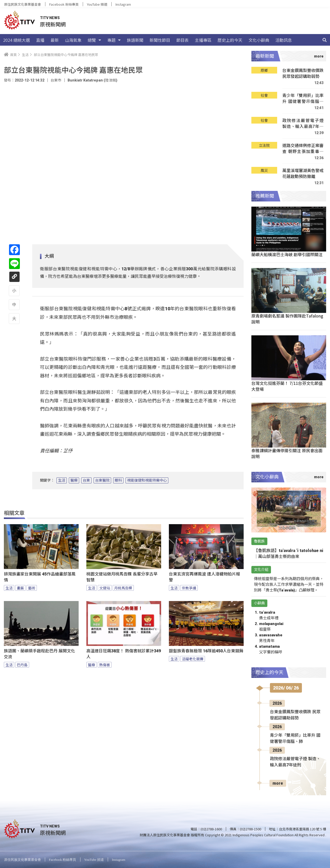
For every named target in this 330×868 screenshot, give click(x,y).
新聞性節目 (160, 40)
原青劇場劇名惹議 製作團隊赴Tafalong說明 (287, 319)
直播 (40, 40)
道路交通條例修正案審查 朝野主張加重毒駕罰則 (303, 148)
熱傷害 (105, 665)
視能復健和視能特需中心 (147, 480)
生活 (62, 480)
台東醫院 (102, 480)
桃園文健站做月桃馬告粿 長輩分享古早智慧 (122, 577)
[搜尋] (325, 40)
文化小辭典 (259, 40)
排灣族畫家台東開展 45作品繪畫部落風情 (40, 577)
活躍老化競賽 (193, 659)
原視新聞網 (53, 24)
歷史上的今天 (230, 40)
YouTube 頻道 (97, 4)
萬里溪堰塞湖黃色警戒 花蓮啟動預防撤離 (303, 173)
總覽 (94, 40)
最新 (55, 40)
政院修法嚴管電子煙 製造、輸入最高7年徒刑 (303, 123)
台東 (86, 480)
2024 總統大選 (16, 40)
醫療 (74, 480)
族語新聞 (135, 40)
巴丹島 (22, 665)
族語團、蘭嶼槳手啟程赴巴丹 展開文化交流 (39, 654)
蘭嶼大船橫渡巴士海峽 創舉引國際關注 (287, 254)
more (278, 783)
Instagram (123, 4)
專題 (114, 40)
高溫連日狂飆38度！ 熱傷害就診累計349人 (124, 654)
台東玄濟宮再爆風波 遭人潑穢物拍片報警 (204, 577)
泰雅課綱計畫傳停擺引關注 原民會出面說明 (287, 453)
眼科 (118, 480)
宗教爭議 (189, 588)
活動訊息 (284, 40)
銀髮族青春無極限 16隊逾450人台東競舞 (206, 651)
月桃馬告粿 (123, 588)
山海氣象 (73, 40)
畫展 (20, 588)
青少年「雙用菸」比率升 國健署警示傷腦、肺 (303, 98)
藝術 (32, 588)
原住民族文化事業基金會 (23, 4)
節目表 (183, 40)
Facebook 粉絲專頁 (64, 4)
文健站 (105, 588)
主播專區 (203, 40)
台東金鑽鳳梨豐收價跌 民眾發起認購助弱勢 (303, 73)
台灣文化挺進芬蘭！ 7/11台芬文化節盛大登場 (287, 386)
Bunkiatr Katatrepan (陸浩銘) (92, 80)
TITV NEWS (50, 18)
